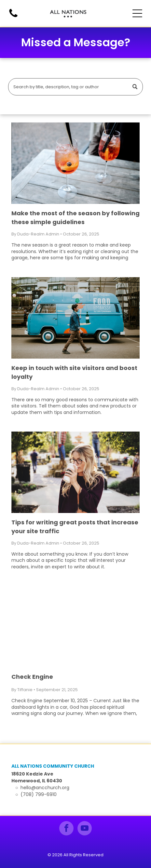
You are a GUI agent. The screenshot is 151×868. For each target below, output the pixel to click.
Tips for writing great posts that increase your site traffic (75, 527)
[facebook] (66, 829)
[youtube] (85, 829)
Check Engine (32, 677)
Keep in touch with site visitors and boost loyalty (74, 372)
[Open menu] (137, 13)
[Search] (76, 87)
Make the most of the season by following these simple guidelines (75, 218)
